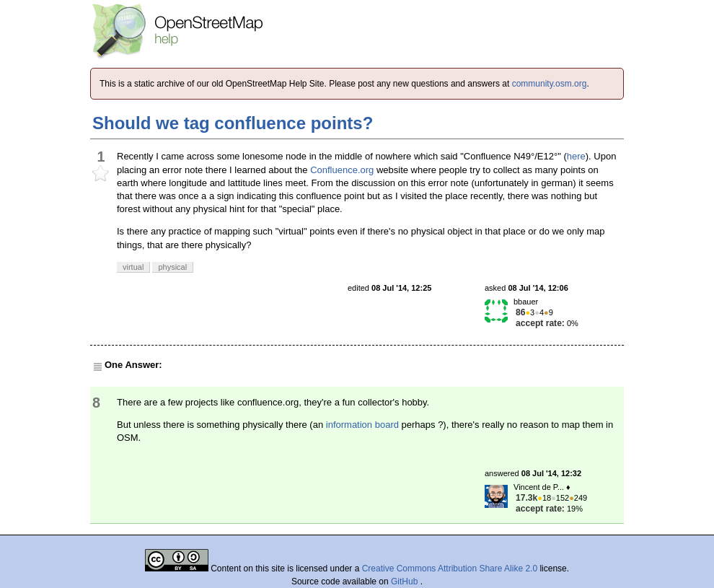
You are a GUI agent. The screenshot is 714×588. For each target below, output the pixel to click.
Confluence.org (342, 170)
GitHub (406, 582)
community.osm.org (550, 84)
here (576, 156)
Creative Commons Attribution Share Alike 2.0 (450, 569)
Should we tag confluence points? (233, 123)
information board (362, 425)
